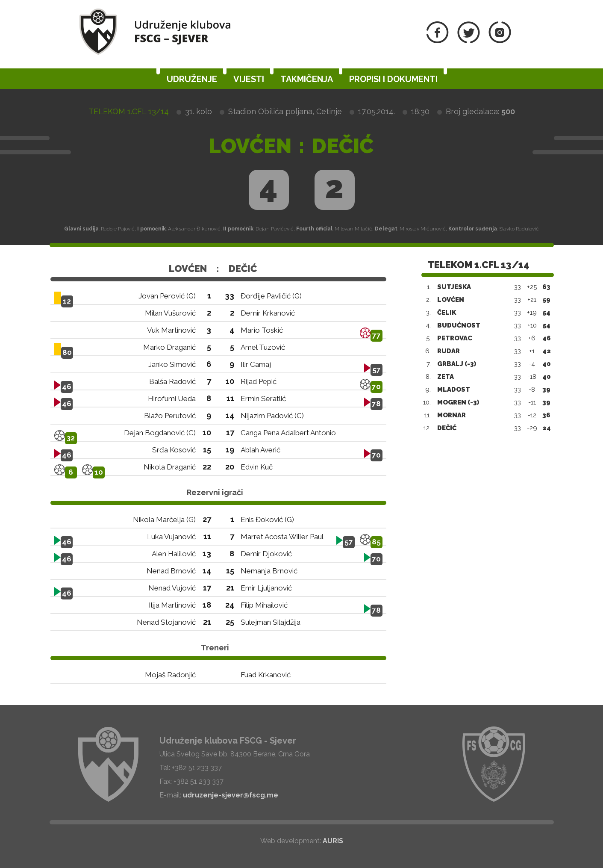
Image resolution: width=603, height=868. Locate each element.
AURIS (333, 841)
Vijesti (249, 79)
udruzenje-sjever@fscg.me (231, 795)
